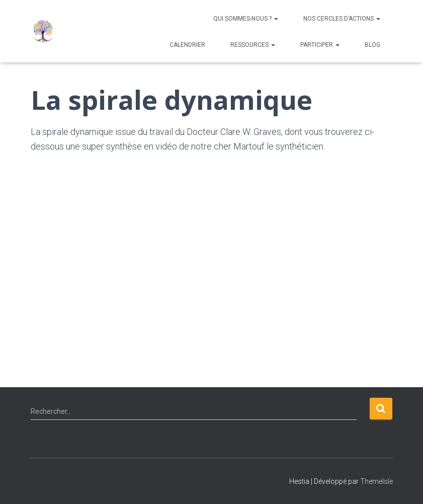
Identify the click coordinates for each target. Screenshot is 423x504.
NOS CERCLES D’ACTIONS (342, 19)
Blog (372, 45)
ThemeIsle (376, 481)
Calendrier (187, 45)
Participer (320, 45)
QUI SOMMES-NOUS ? (246, 19)
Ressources (253, 45)
